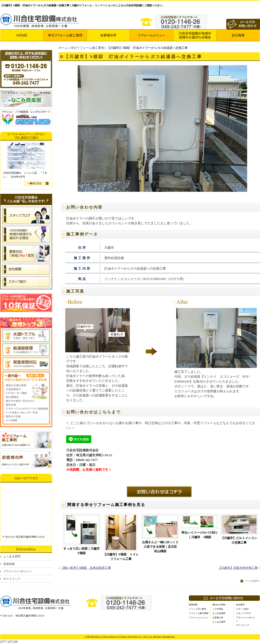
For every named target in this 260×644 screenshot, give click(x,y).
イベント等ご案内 (197, 609)
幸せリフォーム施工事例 (87, 48)
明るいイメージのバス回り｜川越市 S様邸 (200, 535)
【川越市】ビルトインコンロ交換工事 (239, 540)
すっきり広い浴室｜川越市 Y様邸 (82, 551)
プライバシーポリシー (18, 571)
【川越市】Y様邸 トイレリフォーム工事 (121, 557)
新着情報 (9, 564)
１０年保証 (218, 609)
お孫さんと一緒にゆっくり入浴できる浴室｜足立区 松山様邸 (160, 547)
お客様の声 (218, 618)
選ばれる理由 (219, 605)
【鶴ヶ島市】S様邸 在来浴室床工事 (86, 568)
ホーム (63, 48)
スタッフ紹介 (242, 609)
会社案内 (240, 605)
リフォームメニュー (199, 618)
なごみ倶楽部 (219, 613)
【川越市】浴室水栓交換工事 (238, 568)
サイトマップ (12, 579)
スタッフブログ (244, 613)
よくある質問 (12, 556)
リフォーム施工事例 (199, 613)
